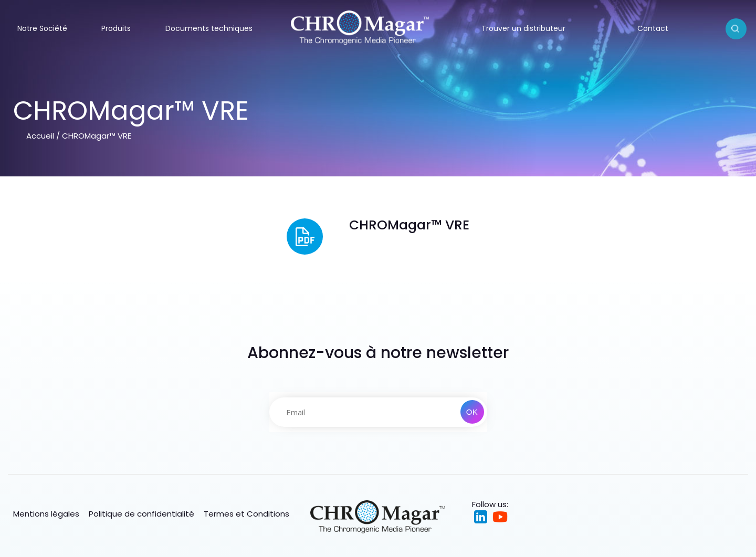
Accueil (40, 136)
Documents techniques (209, 28)
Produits (116, 28)
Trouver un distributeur (523, 28)
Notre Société (42, 28)
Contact (653, 28)
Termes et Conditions (246, 514)
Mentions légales (46, 514)
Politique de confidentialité (141, 514)
